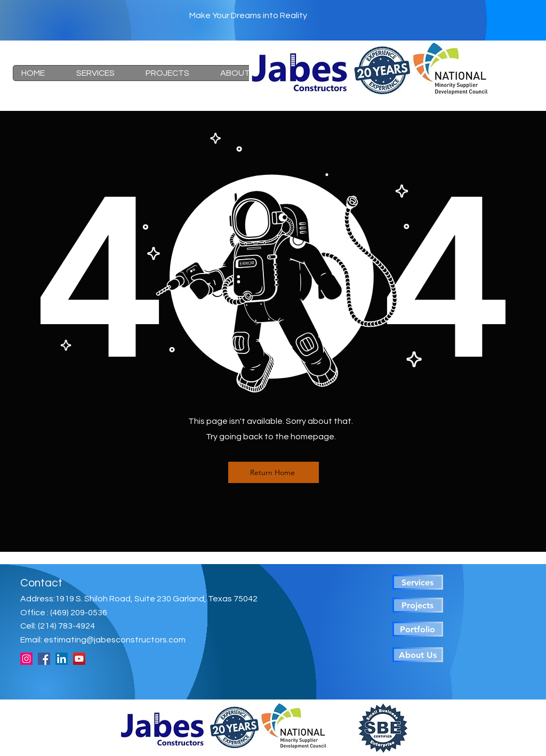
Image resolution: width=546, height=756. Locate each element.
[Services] (418, 582)
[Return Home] (274, 472)
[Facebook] (44, 659)
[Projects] (418, 605)
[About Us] (418, 655)
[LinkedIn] (62, 659)
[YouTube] (79, 659)
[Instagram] (26, 659)
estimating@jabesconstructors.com (115, 640)
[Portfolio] (418, 629)
